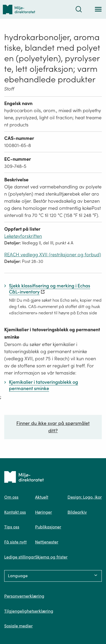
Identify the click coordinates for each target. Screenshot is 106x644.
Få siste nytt (15, 542)
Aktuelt (42, 497)
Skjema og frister (51, 557)
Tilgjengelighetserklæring (29, 611)
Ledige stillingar (20, 557)
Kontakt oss (15, 512)
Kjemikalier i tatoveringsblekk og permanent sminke (52, 333)
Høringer (44, 512)
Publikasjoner (48, 527)
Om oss (11, 497)
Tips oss (12, 527)
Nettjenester (47, 542)
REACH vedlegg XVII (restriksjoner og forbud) (53, 255)
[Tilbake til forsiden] (19, 9)
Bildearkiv (77, 512)
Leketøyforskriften (23, 236)
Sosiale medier (18, 626)
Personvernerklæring (24, 596)
